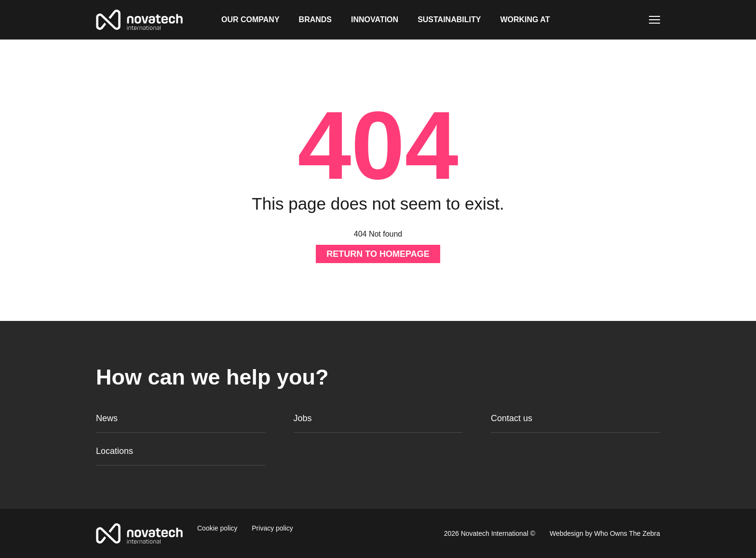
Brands (315, 20)
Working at (525, 20)
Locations (115, 451)
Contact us (512, 418)
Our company (250, 20)
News (107, 418)
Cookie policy (217, 528)
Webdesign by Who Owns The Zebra (605, 533)
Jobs (303, 418)
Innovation (375, 20)
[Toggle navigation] (655, 20)
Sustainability (449, 20)
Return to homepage (378, 254)
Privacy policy (272, 528)
